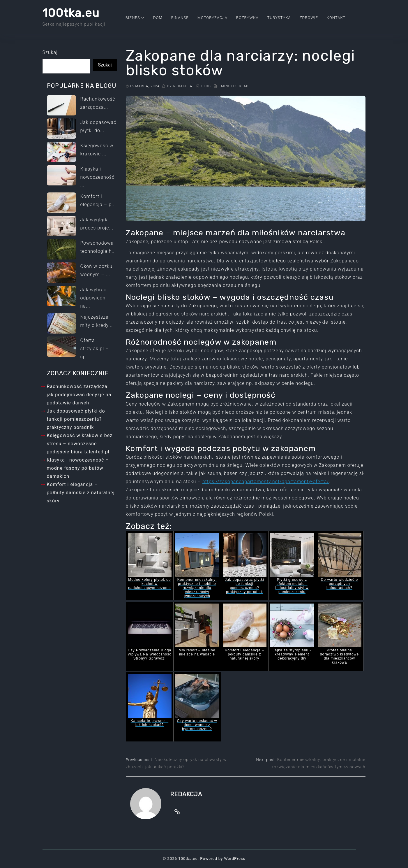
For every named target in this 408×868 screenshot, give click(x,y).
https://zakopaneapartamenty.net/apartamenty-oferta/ (266, 482)
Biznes (133, 18)
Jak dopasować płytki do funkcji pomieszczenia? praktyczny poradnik (76, 419)
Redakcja (183, 86)
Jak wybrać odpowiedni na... (94, 298)
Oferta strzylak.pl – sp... (95, 349)
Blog (207, 86)
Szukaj (50, 52)
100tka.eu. (189, 858)
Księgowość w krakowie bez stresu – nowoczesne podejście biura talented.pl (80, 444)
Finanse (180, 18)
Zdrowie (309, 18)
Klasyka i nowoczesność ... (98, 177)
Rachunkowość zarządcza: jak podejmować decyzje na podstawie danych (79, 395)
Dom (158, 18)
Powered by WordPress (223, 858)
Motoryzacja (212, 18)
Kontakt (336, 18)
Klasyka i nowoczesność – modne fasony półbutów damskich (78, 468)
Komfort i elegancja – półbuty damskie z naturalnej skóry (81, 493)
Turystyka (279, 18)
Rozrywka (247, 18)
